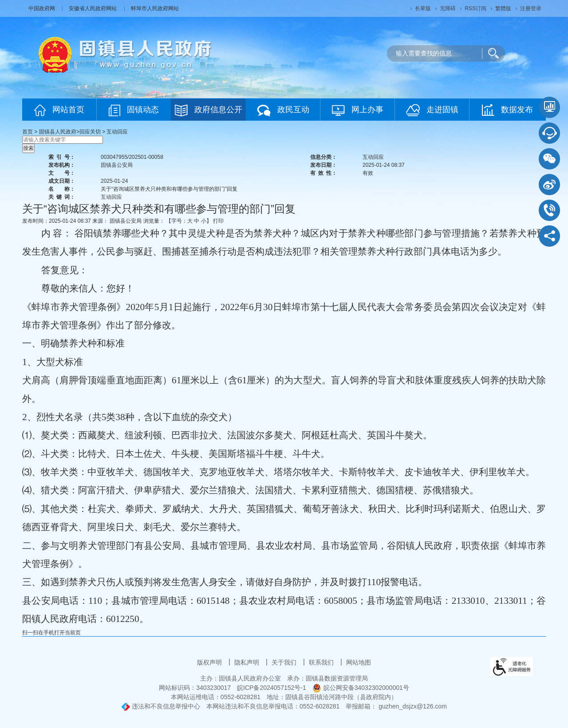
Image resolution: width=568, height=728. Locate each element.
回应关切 (90, 132)
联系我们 (322, 662)
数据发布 (507, 110)
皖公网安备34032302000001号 (361, 688)
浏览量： (154, 221)
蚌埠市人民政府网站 (155, 8)
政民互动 (283, 110)
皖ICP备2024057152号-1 (272, 688)
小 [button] (204, 221)
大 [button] (190, 221)
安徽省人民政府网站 (93, 8)
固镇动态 (134, 110)
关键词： (62, 197)
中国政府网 (42, 8)
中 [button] (197, 221)
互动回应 (117, 132)
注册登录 (531, 8)
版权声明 (210, 662)
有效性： (323, 173)
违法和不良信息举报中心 (161, 706)
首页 (28, 132)
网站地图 (359, 662)
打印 (218, 221)
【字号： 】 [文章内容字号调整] (189, 221)
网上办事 (358, 110)
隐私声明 (248, 662)
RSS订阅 (475, 8)
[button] (423, 8)
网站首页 (59, 110)
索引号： (62, 157)
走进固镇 (432, 110)
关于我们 (285, 662)
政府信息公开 (209, 110)
